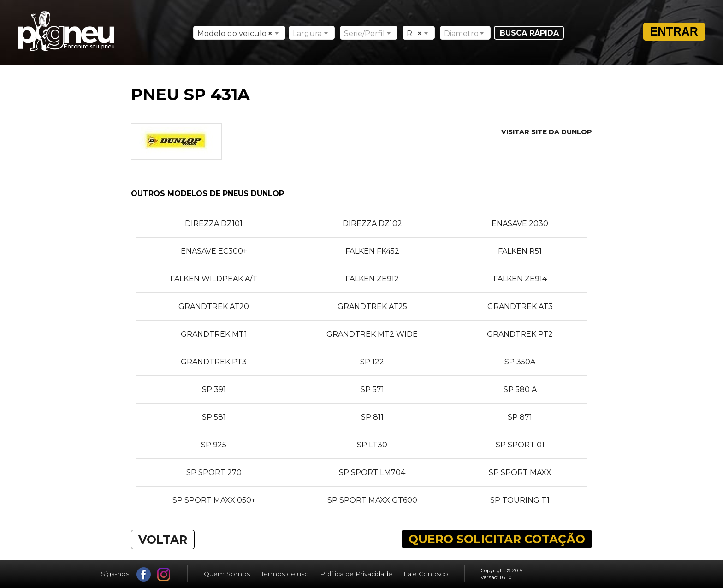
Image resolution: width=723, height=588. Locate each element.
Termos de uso (285, 574)
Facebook (144, 574)
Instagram (164, 574)
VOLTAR (163, 540)
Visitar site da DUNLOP (547, 132)
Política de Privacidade (356, 574)
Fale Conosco (426, 574)
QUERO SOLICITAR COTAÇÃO (497, 539)
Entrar (674, 31)
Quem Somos (227, 574)
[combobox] (239, 33)
